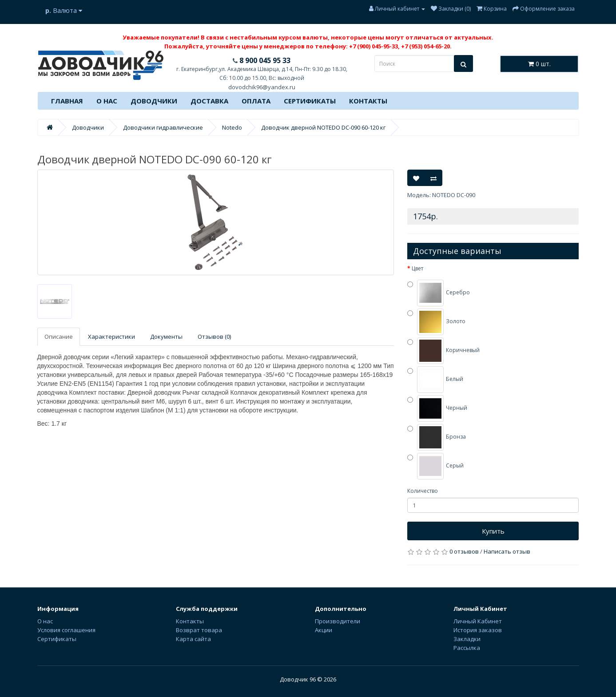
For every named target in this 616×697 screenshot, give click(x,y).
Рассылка (467, 648)
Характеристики (111, 337)
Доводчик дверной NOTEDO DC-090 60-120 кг (323, 127)
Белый (435, 380)
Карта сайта (193, 639)
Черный (437, 408)
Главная (67, 101)
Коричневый (443, 351)
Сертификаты (310, 101)
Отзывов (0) (214, 337)
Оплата (256, 101)
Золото (436, 322)
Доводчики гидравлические (163, 127)
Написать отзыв (507, 551)
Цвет (417, 268)
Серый (435, 466)
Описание (59, 337)
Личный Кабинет (478, 621)
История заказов (478, 630)
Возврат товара (199, 630)
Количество (423, 491)
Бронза (437, 437)
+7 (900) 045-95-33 (374, 46)
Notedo (232, 127)
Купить (493, 531)
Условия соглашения (66, 630)
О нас (107, 101)
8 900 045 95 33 (264, 60)
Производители (338, 621)
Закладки (467, 639)
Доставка (209, 101)
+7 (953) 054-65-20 (425, 46)
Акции (324, 630)
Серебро (439, 293)
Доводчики (154, 101)
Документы (166, 337)
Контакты (368, 101)
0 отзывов (464, 551)
